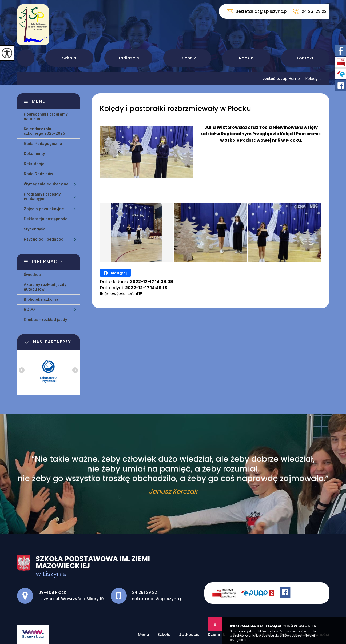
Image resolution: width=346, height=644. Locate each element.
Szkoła (69, 58)
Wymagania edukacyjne (46, 184)
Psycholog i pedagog (44, 239)
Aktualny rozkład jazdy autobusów (45, 287)
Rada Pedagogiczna (43, 144)
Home (294, 79)
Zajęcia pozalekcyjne (44, 209)
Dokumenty (34, 154)
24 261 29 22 (310, 11)
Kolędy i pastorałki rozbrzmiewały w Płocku (175, 109)
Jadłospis (128, 58)
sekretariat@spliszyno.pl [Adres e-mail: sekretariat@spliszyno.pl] (158, 599)
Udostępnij (115, 273)
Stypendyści (35, 229)
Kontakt (305, 58)
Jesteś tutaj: (275, 79)
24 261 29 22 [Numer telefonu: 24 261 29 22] (144, 592)
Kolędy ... (311, 79)
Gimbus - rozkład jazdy (45, 320)
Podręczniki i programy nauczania (46, 116)
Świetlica (32, 275)
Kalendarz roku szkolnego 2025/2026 (44, 131)
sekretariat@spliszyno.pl (257, 11)
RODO (29, 309)
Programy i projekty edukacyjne (42, 196)
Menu (26, 58)
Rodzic (246, 58)
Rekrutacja (34, 164)
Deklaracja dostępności (46, 219)
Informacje (47, 262)
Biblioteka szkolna (41, 299)
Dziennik (187, 58)
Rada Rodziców (38, 174)
